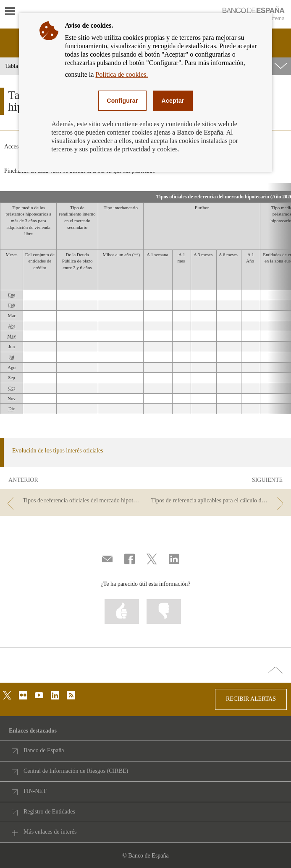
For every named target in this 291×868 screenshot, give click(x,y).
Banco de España (44, 750)
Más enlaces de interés (50, 832)
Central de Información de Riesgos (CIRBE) (76, 771)
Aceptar (173, 101)
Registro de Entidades (49, 812)
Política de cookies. (122, 74)
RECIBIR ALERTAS (251, 699)
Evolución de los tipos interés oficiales (58, 451)
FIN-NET (35, 791)
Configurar (122, 101)
